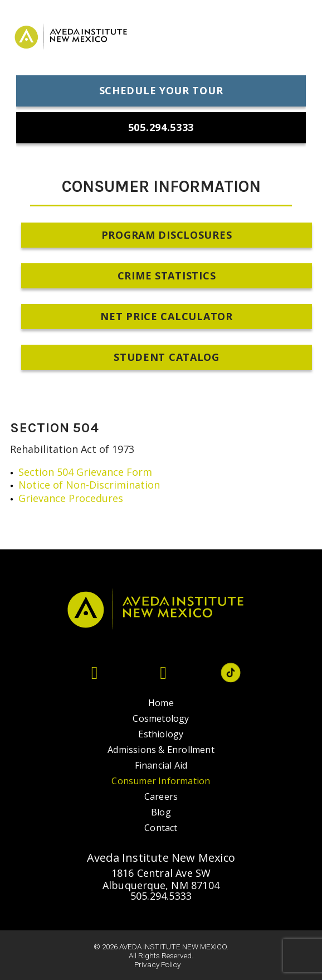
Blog (161, 812)
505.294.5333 (161, 896)
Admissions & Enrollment (161, 750)
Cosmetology (161, 718)
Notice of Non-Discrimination (91, 485)
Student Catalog (167, 357)
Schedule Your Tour (161, 90)
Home (161, 703)
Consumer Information (161, 781)
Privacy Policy (157, 964)
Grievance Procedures (71, 498)
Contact (161, 828)
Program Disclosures (167, 235)
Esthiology (161, 734)
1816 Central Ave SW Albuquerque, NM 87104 (161, 879)
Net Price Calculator (166, 316)
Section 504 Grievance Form (85, 472)
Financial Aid (161, 765)
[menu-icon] (297, 39)
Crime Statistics (167, 276)
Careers (161, 796)
